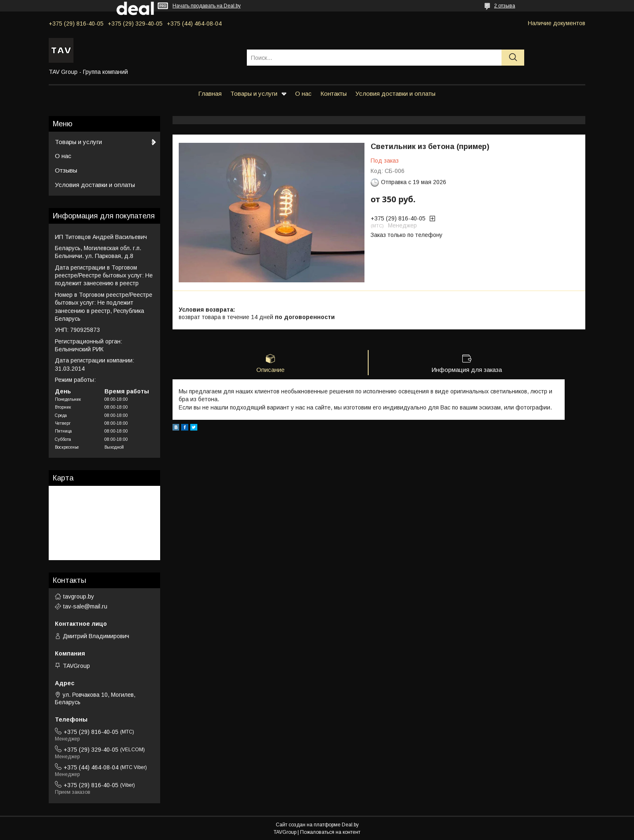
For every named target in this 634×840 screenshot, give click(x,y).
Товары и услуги (254, 93)
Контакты (334, 93)
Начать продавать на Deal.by (207, 6)
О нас (303, 93)
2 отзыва (505, 6)
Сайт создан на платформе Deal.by (317, 825)
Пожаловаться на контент (330, 832)
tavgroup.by (79, 596)
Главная (210, 93)
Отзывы (66, 170)
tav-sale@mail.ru (85, 606)
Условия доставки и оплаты (395, 93)
